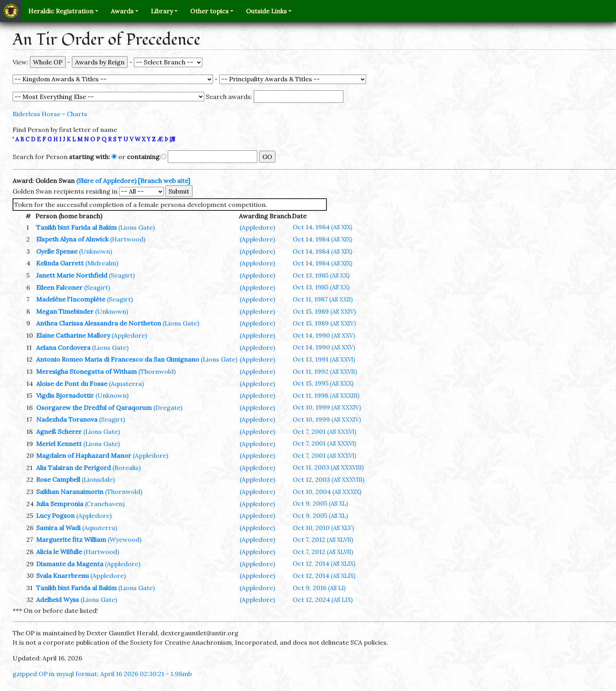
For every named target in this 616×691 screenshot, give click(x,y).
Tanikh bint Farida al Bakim (76, 227)
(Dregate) (168, 408)
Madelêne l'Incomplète (71, 299)
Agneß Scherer (59, 431)
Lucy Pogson (55, 516)
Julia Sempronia (60, 504)
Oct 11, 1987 (323, 299)
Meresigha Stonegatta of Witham (86, 371)
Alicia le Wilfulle (59, 552)
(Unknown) (95, 251)
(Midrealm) (102, 263)
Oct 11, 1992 (325, 371)
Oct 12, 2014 (324, 563)
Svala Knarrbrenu (62, 576)
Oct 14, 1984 (323, 227)
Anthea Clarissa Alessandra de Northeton (99, 323)
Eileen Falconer (59, 287)
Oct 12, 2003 (329, 479)
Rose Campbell (58, 479)
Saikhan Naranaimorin (70, 492)
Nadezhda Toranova (67, 419)
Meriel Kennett (59, 444)
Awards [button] (122, 11)
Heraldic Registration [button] (61, 11)
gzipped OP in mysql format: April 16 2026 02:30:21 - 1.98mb (102, 674)
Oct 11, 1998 (326, 395)
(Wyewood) (125, 539)
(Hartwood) (128, 239)
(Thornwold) (157, 371)
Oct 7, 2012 (323, 539)
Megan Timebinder (65, 311)
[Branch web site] (164, 181)
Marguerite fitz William (71, 539)
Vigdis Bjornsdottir (65, 395)
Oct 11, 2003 (328, 467)
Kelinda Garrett (60, 263)
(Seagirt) (122, 275)
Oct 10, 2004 (327, 492)
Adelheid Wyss (58, 600)
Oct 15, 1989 (324, 311)
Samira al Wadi (58, 528)
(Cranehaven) (105, 504)
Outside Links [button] (266, 11)
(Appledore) (257, 227)
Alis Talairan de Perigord (73, 468)
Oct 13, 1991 (324, 359)
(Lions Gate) (137, 227)
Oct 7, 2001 (324, 431)
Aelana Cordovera (63, 347)
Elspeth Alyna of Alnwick (72, 239)
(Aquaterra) (126, 384)
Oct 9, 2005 (320, 503)
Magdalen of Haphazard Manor (84, 455)
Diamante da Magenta (70, 564)
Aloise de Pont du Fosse (72, 384)
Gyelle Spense (57, 251)
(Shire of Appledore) (106, 181)
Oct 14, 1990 (324, 335)
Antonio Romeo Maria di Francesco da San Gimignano (118, 359)
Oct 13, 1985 (321, 275)
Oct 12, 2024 (323, 600)
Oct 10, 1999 (327, 407)
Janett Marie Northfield (72, 275)
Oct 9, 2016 (319, 588)
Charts (77, 114)
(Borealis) (126, 468)
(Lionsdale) (98, 479)
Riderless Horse (37, 114)
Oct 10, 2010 (323, 528)
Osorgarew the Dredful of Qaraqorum (94, 408)
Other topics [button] (209, 11)
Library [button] (162, 11)
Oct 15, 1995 (323, 383)
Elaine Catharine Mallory (73, 335)
